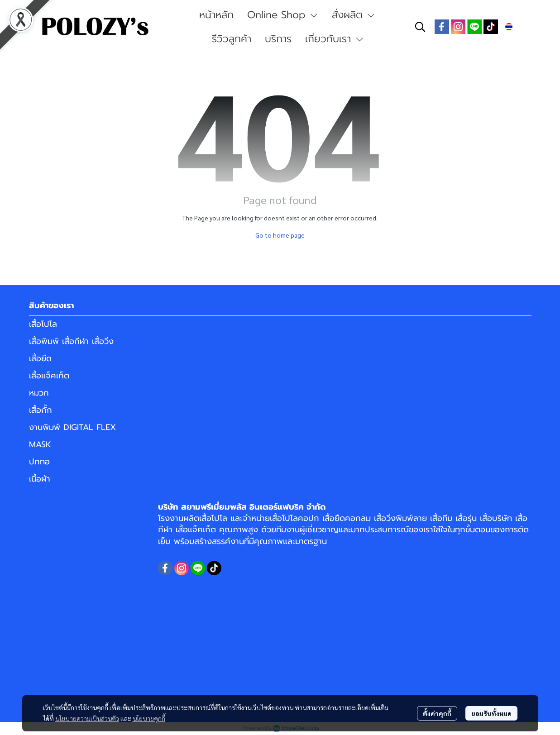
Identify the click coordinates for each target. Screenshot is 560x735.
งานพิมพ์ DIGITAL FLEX (72, 427)
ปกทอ (39, 462)
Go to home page (280, 235)
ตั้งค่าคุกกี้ (437, 713)
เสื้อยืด (40, 358)
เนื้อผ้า (40, 479)
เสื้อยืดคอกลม (347, 518)
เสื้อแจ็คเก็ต (49, 376)
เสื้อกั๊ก (41, 410)
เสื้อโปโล (43, 324)
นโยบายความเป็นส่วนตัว (87, 718)
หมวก (39, 393)
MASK (40, 444)
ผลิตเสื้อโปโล (205, 518)
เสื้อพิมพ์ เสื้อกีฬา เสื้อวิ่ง (71, 341)
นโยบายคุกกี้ (149, 718)
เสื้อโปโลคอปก (294, 518)
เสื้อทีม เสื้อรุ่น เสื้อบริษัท (471, 518)
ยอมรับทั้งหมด (491, 713)
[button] (420, 27)
